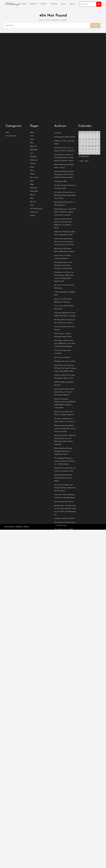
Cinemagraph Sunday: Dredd (64, 221)
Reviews (33, 4)
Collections (34, 245)
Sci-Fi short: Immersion (62, 442)
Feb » (87, 246)
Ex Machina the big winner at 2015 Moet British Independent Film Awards (65, 280)
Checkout (33, 241)
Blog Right (34, 234)
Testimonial (34, 297)
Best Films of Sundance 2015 (64, 661)
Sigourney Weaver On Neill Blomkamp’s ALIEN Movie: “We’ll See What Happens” (64, 624)
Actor (32, 220)
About (72, 4)
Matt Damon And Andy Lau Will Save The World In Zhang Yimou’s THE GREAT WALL (65, 453)
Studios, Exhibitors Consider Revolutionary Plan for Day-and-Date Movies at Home (64, 259)
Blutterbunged (12, 4)
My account (34, 262)
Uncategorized (11, 220)
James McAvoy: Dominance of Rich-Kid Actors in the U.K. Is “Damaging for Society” (65, 641)
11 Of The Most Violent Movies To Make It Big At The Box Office (65, 675)
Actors (32, 224)
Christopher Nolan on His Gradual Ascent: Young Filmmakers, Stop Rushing (63, 350)
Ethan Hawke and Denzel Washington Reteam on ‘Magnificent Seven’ (63, 536)
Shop (32, 283)
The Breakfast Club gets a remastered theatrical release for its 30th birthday (65, 546)
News (32, 265)
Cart (32, 238)
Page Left (34, 272)
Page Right (34, 276)
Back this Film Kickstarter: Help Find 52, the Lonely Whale (63, 562)
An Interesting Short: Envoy (64, 586)
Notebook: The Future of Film (65, 446)
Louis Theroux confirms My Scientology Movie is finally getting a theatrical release (64, 242)
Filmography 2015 (60, 266)
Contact (33, 248)
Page (32, 269)
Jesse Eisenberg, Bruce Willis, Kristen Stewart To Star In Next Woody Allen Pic (64, 477)
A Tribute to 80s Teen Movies (64, 603)
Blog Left (33, 231)
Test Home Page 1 (36, 293)
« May (81, 246)
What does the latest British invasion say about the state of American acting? (65, 513)
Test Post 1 (58, 217)
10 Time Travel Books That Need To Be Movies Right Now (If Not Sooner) (65, 572)
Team (32, 290)
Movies (43, 4)
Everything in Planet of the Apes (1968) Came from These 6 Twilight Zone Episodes (65, 428)
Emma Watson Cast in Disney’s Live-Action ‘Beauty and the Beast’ (65, 692)
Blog (64, 4)
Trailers (54, 4)
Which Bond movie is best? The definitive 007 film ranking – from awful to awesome (65, 297)
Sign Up (33, 286)
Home (23, 4)
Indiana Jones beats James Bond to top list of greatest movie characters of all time (64, 326)
